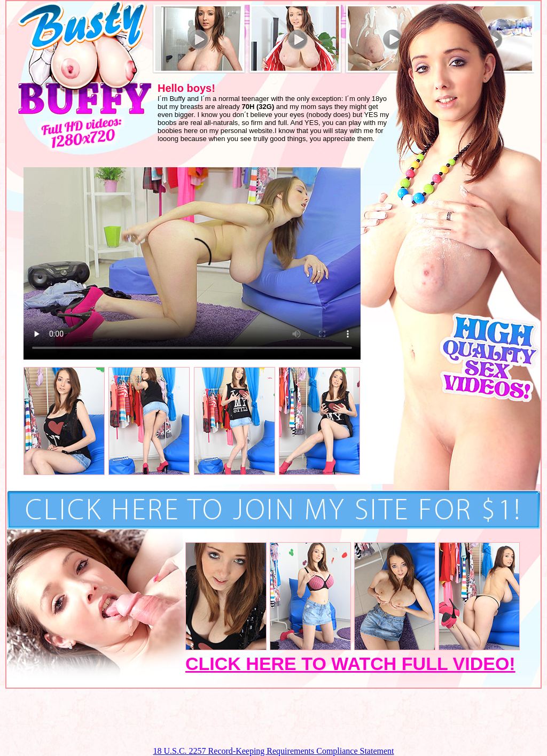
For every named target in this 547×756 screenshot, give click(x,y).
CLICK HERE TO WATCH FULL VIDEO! (350, 664)
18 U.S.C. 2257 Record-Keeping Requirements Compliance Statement (273, 751)
